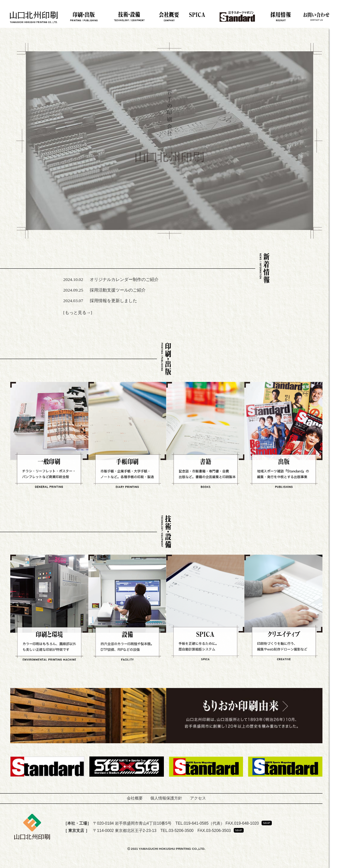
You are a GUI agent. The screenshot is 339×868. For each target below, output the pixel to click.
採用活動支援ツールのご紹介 (118, 290)
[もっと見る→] (78, 313)
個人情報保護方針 (166, 798)
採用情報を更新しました (113, 301)
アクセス (198, 798)
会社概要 (135, 798)
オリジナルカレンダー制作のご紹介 (124, 279)
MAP (267, 823)
